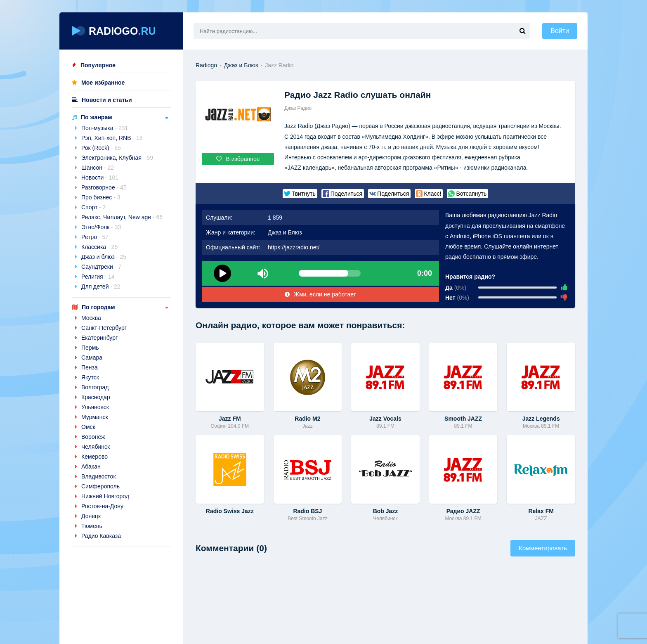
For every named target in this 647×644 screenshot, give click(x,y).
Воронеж (93, 437)
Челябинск (96, 447)
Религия (98, 277)
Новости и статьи (107, 100)
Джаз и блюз (104, 257)
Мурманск (95, 417)
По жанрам (97, 117)
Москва (91, 318)
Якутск (90, 377)
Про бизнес (101, 197)
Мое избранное (103, 83)
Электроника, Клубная (117, 158)
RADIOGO (114, 31)
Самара (92, 358)
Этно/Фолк (101, 227)
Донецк (91, 516)
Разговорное (104, 187)
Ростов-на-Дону (102, 506)
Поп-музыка (105, 128)
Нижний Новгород (105, 496)
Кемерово (94, 457)
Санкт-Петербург (104, 328)
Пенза (90, 367)
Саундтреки (101, 267)
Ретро (95, 237)
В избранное (238, 159)
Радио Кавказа (101, 536)
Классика (99, 247)
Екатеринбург (99, 338)
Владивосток (99, 476)
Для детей (101, 286)
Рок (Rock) (101, 148)
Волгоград (95, 387)
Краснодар (96, 397)
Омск (88, 427)
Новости (100, 178)
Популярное (98, 65)
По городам (98, 307)
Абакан (91, 466)
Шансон (98, 168)
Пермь (90, 348)
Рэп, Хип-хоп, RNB (112, 138)
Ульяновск (95, 407)
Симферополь (100, 486)
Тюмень (92, 526)
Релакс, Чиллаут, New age (122, 217)
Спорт (94, 207)
